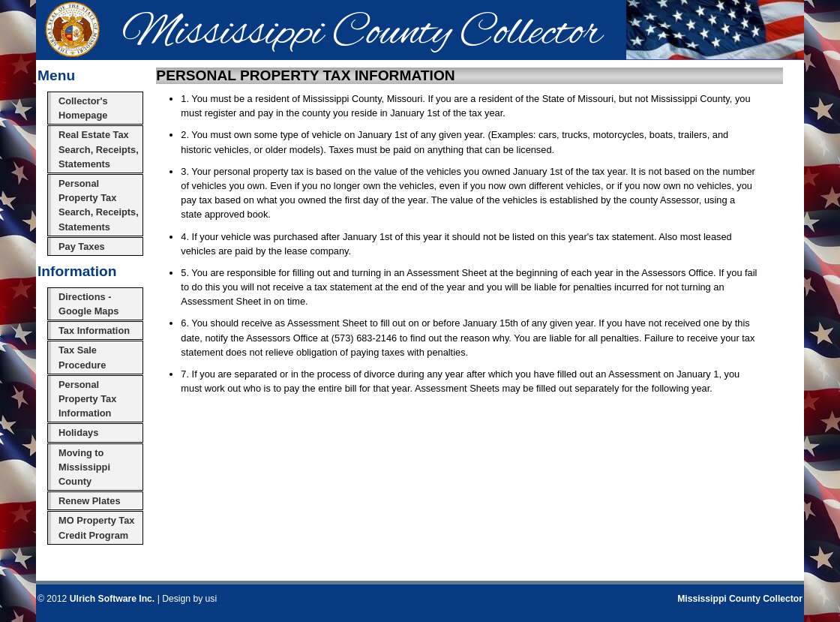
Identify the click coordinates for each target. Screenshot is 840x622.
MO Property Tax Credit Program (96, 527)
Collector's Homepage (83, 108)
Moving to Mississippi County (84, 467)
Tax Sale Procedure (82, 357)
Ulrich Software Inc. (112, 599)
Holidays (78, 433)
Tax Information (94, 331)
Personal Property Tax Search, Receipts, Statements (99, 205)
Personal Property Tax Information (87, 399)
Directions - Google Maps (88, 304)
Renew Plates (90, 501)
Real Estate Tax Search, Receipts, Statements (99, 149)
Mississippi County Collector (740, 599)
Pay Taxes (82, 246)
